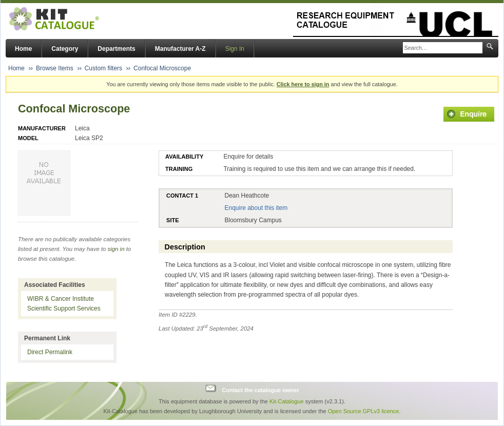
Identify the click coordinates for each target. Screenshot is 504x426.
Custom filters (103, 68)
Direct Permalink (50, 352)
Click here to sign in (303, 84)
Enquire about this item (256, 208)
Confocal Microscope (162, 68)
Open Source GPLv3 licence (364, 411)
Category (65, 49)
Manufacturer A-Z (180, 49)
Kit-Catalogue (287, 401)
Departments (116, 49)
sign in (116, 249)
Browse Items (55, 68)
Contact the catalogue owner (260, 390)
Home (23, 49)
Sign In (235, 49)
